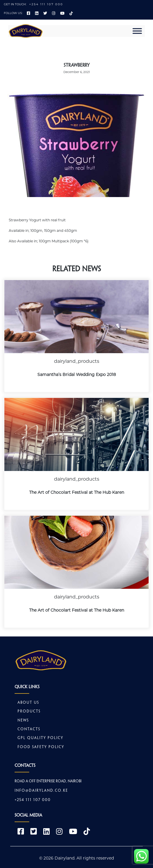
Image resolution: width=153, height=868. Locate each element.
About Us (28, 703)
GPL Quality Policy (40, 738)
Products (29, 712)
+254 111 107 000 (46, 4)
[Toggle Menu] (137, 31)
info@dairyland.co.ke (41, 791)
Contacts (29, 729)
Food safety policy (41, 747)
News (23, 721)
